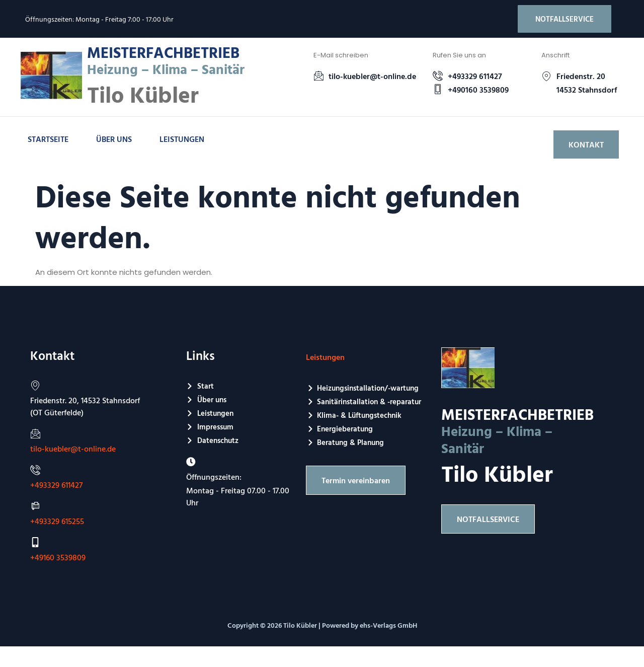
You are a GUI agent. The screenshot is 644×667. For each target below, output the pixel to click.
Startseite (48, 139)
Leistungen (182, 139)
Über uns (114, 139)
